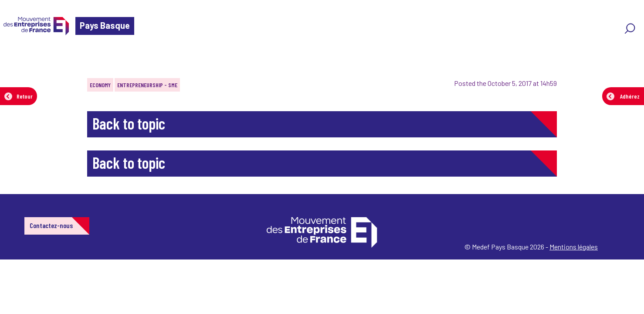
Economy (100, 85)
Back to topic (129, 123)
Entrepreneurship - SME (147, 85)
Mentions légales (574, 247)
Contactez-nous (51, 225)
